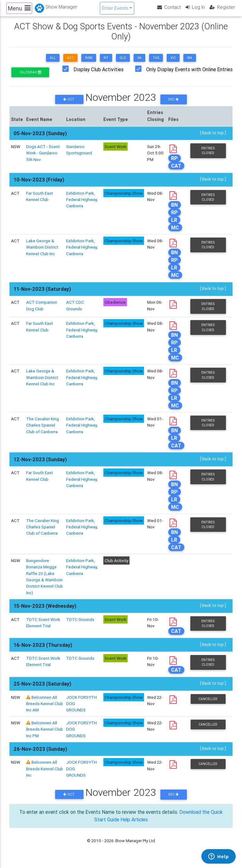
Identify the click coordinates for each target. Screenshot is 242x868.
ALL (53, 63)
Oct (69, 105)
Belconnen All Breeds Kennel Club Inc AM (45, 709)
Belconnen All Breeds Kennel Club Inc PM (45, 735)
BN (174, 210)
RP (174, 164)
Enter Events (115, 11)
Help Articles (134, 825)
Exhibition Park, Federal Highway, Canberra (82, 205)
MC (175, 233)
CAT (176, 171)
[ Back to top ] (213, 138)
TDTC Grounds (80, 625)
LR (174, 225)
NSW (89, 63)
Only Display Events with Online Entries (189, 75)
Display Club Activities (98, 75)
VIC (173, 63)
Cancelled (208, 704)
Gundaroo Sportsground (79, 155)
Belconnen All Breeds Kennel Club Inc (45, 774)
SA (139, 63)
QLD (123, 63)
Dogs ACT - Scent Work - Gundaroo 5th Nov (43, 158)
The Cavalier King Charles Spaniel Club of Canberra (43, 431)
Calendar (30, 78)
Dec (173, 105)
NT (106, 63)
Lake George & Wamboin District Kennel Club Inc (42, 253)
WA (190, 63)
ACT (70, 63)
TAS (156, 63)
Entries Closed (208, 156)
